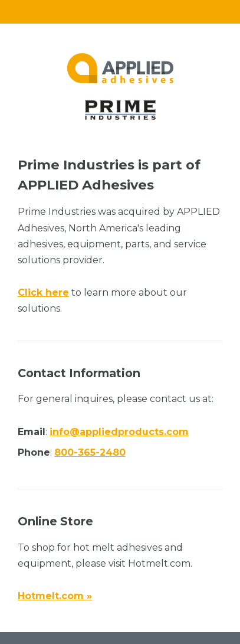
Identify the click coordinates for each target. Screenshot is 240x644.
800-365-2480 (90, 452)
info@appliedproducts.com (119, 432)
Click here (43, 292)
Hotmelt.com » (55, 596)
